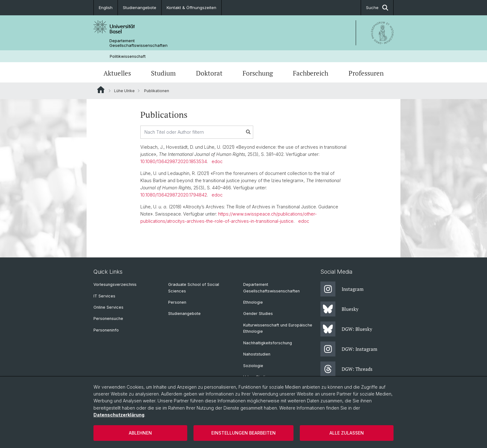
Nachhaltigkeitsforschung (268, 343)
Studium (163, 73)
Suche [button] (377, 8)
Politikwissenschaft (128, 56)
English (106, 7)
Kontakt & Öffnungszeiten (191, 7)
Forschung (258, 73)
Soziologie (253, 366)
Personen (177, 302)
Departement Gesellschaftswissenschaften (138, 43)
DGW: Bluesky (346, 329)
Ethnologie (253, 302)
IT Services (104, 296)
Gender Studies (258, 314)
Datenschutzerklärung (119, 415)
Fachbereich (311, 73)
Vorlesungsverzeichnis (115, 284)
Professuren (366, 73)
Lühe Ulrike (124, 91)
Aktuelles (117, 73)
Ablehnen (140, 433)
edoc (217, 161)
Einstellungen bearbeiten (243, 433)
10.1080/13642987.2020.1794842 (174, 195)
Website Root (101, 90)
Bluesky (339, 309)
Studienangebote (140, 7)
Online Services (108, 307)
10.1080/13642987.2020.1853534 (174, 161)
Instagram (342, 289)
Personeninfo (106, 330)
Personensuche (108, 319)
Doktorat (209, 73)
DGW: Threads (346, 369)
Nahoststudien (257, 354)
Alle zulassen (347, 433)
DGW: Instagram (349, 349)
